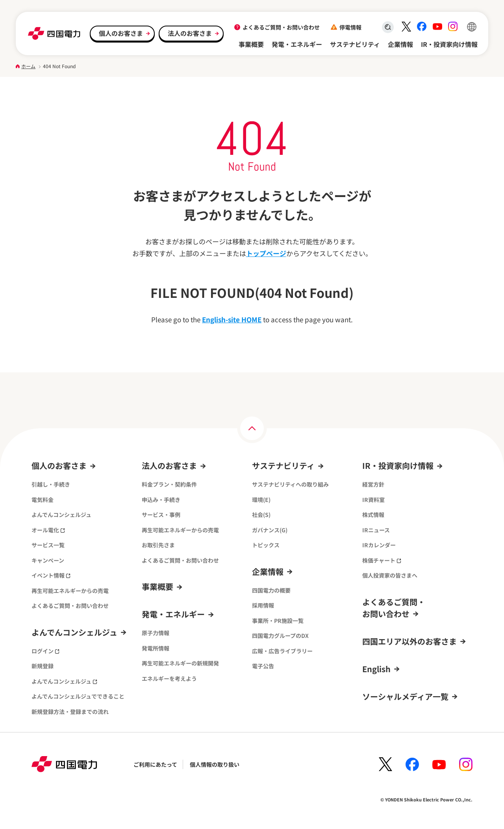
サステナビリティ (355, 44)
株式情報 (373, 515)
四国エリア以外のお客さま (409, 641)
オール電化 (48, 530)
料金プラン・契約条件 (169, 484)
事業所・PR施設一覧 (278, 621)
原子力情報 (156, 633)
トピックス (266, 545)
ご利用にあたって (155, 764)
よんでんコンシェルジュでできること (78, 696)
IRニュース (376, 530)
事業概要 (251, 44)
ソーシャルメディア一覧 (405, 696)
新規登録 (43, 666)
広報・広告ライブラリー (282, 651)
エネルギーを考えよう (169, 678)
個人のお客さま (121, 33)
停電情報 (350, 27)
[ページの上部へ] (252, 428)
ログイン (45, 651)
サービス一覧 (48, 545)
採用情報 (263, 605)
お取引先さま (158, 545)
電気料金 (43, 500)
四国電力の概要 (271, 590)
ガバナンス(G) (270, 530)
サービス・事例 (161, 515)
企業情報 (400, 44)
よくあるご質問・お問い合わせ (281, 27)
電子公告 (263, 666)
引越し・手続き (51, 484)
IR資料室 (373, 500)
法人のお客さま (190, 33)
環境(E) (261, 500)
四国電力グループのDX (280, 636)
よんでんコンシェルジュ (61, 515)
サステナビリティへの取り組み (290, 484)
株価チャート (382, 560)
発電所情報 (156, 648)
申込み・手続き (161, 500)
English (376, 669)
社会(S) (261, 515)
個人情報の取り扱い (215, 764)
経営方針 (373, 484)
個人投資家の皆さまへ (390, 575)
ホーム (28, 66)
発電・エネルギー (297, 44)
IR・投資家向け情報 (449, 44)
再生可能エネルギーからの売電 (70, 591)
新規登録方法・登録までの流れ (70, 712)
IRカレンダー (379, 545)
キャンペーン (48, 560)
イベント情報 (51, 575)
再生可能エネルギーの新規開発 (180, 663)
